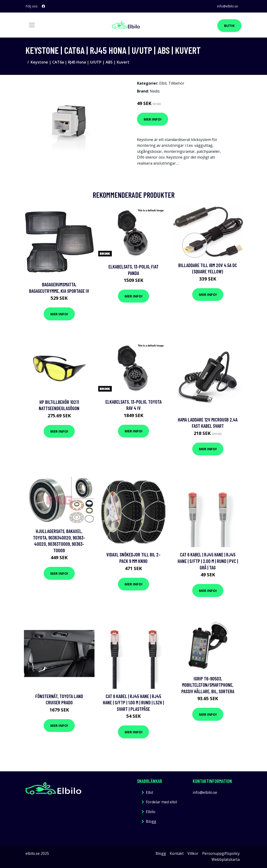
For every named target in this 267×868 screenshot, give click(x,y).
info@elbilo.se (227, 6)
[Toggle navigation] (32, 25)
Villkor (193, 853)
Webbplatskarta (226, 859)
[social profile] (43, 6)
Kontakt (177, 853)
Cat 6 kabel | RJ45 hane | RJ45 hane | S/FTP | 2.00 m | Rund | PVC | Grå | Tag (208, 561)
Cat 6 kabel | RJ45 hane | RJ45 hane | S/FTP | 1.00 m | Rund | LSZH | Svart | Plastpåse (133, 702)
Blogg (151, 821)
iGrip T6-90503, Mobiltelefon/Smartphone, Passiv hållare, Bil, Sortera (208, 685)
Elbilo (151, 812)
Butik (229, 26)
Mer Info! (153, 119)
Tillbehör (176, 83)
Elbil (163, 83)
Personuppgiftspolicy (221, 853)
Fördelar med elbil (161, 802)
